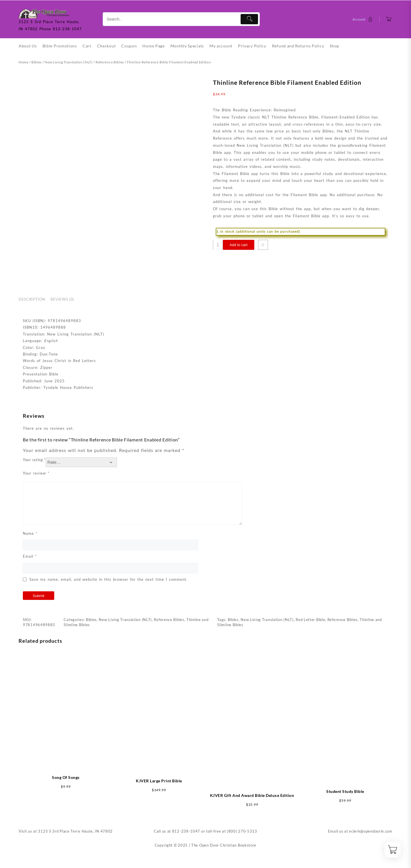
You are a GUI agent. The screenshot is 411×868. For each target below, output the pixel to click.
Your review (36, 473)
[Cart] (389, 19)
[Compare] (263, 245)
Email (30, 556)
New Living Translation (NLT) (69, 62)
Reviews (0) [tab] (62, 299)
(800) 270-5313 (242, 831)
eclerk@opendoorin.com (371, 831)
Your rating (34, 460)
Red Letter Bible (310, 620)
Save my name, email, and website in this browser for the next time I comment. (108, 579)
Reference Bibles (110, 62)
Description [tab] (32, 299)
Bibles (37, 62)
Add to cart (238, 245)
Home (24, 62)
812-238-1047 (186, 831)
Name (30, 533)
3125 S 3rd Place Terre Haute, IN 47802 (75, 831)
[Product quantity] (218, 245)
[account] (363, 19)
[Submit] (249, 19)
